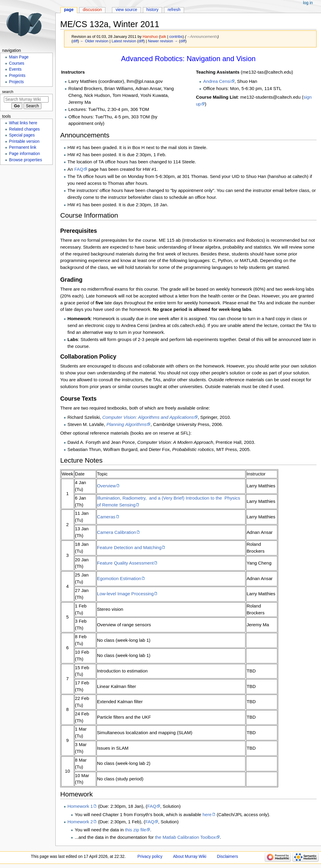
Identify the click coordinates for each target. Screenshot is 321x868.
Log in (308, 3)
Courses (17, 63)
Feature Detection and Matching (129, 547)
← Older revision (94, 41)
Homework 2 (80, 822)
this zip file (136, 830)
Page (69, 10)
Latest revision (124, 41)
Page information (24, 154)
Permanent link (23, 147)
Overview (107, 486)
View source (126, 10)
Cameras (106, 517)
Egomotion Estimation (119, 578)
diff (75, 41)
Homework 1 (80, 806)
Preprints (17, 76)
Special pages (22, 135)
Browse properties (25, 160)
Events (15, 69)
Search (8, 92)
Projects (16, 82)
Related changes (24, 129)
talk (163, 37)
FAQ (79, 169)
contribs (176, 37)
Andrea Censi (217, 81)
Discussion (92, 10)
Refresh (174, 10)
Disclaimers (228, 857)
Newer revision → (163, 41)
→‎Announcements (202, 37)
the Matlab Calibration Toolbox (185, 837)
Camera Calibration (117, 532)
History (153, 10)
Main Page (19, 57)
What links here (23, 123)
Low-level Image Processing (126, 594)
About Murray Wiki (190, 857)
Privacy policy (150, 857)
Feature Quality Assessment (126, 563)
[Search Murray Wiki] (26, 99)
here (207, 814)
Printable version (24, 141)
